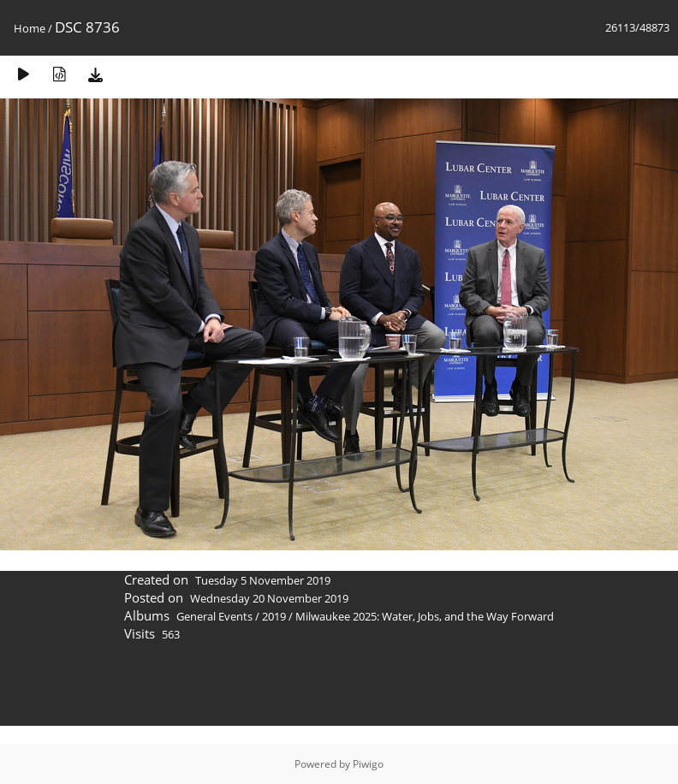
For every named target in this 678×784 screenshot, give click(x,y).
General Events (214, 616)
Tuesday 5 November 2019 (263, 580)
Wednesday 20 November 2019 (269, 598)
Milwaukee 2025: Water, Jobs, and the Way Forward (425, 616)
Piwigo (368, 764)
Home (30, 28)
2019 (274, 616)
